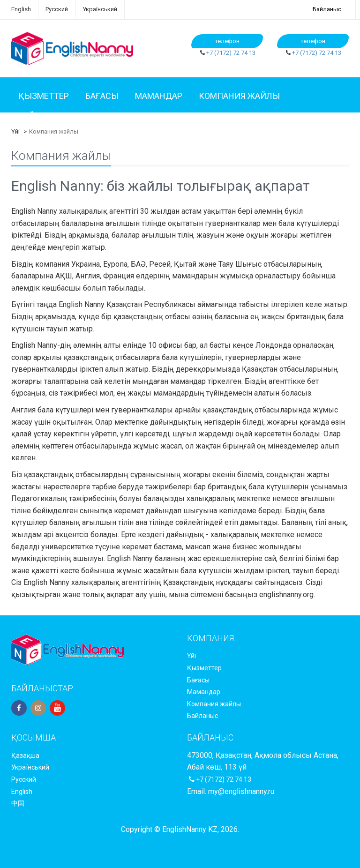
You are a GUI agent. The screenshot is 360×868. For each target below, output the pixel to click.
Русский (57, 9)
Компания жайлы (239, 96)
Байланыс (327, 9)
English (21, 9)
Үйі (15, 131)
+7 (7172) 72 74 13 (231, 53)
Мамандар (159, 96)
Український (100, 9)
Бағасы (102, 96)
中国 (18, 803)
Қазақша (25, 756)
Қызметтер (44, 96)
